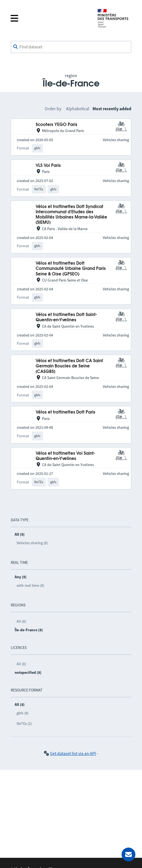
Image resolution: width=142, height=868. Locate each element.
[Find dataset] (71, 47)
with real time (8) (30, 585)
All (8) (21, 621)
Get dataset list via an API (73, 753)
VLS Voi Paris (48, 166)
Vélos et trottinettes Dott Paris (65, 412)
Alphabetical (78, 109)
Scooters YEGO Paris (56, 125)
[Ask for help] (128, 854)
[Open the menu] (49, 18)
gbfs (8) (23, 713)
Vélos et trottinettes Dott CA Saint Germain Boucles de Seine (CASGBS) (69, 366)
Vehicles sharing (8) (32, 543)
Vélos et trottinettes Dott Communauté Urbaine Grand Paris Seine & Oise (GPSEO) (71, 269)
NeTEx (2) (24, 724)
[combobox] (71, 47)
